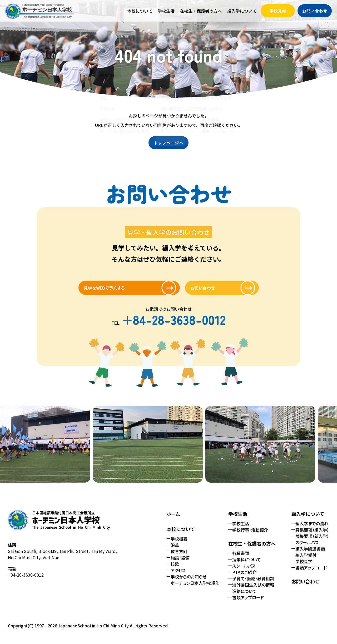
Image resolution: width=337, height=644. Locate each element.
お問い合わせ (315, 11)
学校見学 (278, 11)
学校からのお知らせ (189, 581)
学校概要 (179, 543)
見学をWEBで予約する (119, 290)
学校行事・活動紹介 (250, 534)
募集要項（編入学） (312, 534)
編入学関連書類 (310, 553)
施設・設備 (180, 562)
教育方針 (179, 556)
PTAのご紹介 (244, 577)
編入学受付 (306, 560)
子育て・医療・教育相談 (253, 583)
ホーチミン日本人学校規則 (195, 588)
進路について (244, 596)
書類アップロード (248, 602)
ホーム (173, 518)
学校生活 (241, 528)
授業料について (246, 564)
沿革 (175, 550)
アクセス (178, 575)
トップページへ (168, 143)
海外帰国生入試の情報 (253, 589)
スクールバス (244, 571)
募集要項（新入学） (312, 541)
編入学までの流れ (312, 528)
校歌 (175, 569)
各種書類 (241, 558)
